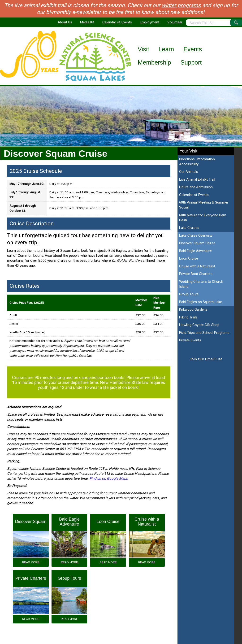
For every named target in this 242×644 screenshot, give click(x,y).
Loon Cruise (189, 258)
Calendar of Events (117, 22)
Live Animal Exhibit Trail (197, 179)
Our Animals (189, 172)
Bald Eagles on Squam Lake (201, 302)
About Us (65, 22)
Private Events (190, 340)
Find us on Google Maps (109, 479)
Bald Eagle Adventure (195, 251)
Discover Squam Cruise (197, 243)
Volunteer (175, 22)
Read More (31, 562)
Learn (166, 49)
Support (191, 62)
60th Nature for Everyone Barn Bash (203, 218)
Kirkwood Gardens (193, 309)
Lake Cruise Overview (196, 235)
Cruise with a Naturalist (197, 266)
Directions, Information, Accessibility (197, 162)
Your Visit (188, 151)
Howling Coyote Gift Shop (199, 325)
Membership (154, 62)
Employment (150, 22)
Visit (143, 49)
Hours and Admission (196, 187)
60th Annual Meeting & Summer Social (204, 205)
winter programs (181, 5)
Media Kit (87, 22)
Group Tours (189, 294)
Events (193, 49)
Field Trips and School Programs (204, 333)
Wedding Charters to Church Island (201, 284)
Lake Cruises (189, 228)
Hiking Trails (188, 317)
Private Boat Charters (196, 274)
